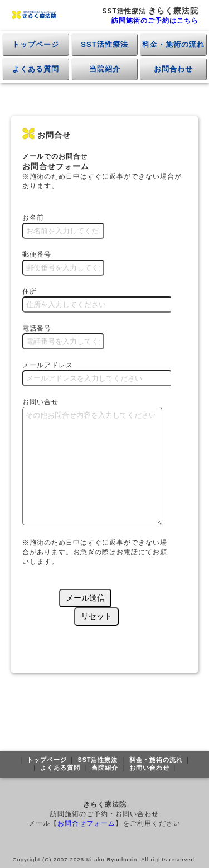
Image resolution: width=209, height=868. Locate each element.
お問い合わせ (149, 768)
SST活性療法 (104, 44)
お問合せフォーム (86, 823)
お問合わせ (173, 69)
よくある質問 (36, 69)
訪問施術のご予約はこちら (155, 21)
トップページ (36, 44)
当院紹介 (105, 69)
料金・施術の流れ (173, 44)
